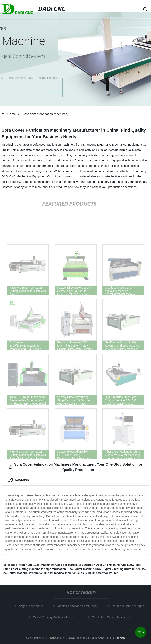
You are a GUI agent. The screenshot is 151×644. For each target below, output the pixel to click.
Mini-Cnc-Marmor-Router (101, 573)
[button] (135, 9)
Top (141, 632)
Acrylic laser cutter (32, 606)
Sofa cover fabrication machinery (46, 114)
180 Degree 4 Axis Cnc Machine (99, 565)
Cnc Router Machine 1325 (84, 569)
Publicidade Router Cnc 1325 (21, 565)
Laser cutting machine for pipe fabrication (38, 569)
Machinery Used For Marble (59, 565)
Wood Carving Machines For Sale (56, 617)
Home (12, 114)
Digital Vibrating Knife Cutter (121, 569)
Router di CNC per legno (129, 606)
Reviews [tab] (19, 480)
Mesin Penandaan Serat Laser (78, 606)
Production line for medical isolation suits (56, 573)
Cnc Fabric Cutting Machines (111, 617)
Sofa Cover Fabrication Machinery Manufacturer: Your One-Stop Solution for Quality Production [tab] (75, 467)
